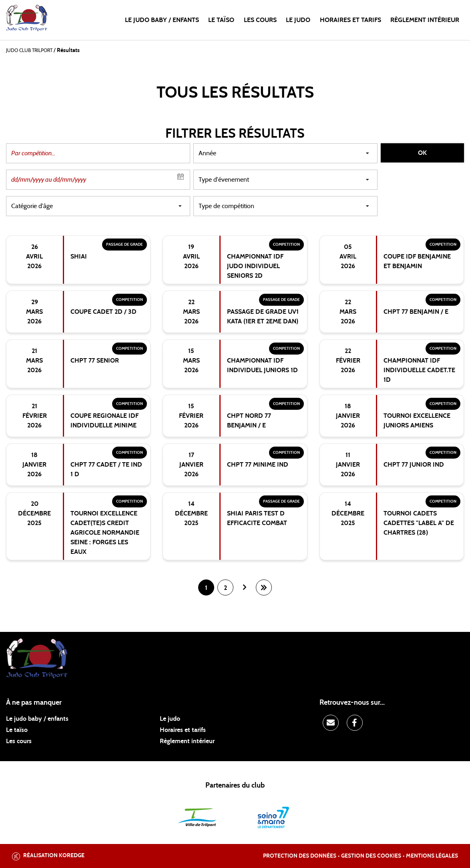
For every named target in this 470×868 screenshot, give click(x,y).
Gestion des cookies (371, 856)
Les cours (260, 20)
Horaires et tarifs (350, 20)
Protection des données (300, 856)
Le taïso (221, 20)
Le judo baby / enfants (162, 20)
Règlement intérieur (425, 20)
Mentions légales (432, 856)
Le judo (298, 20)
